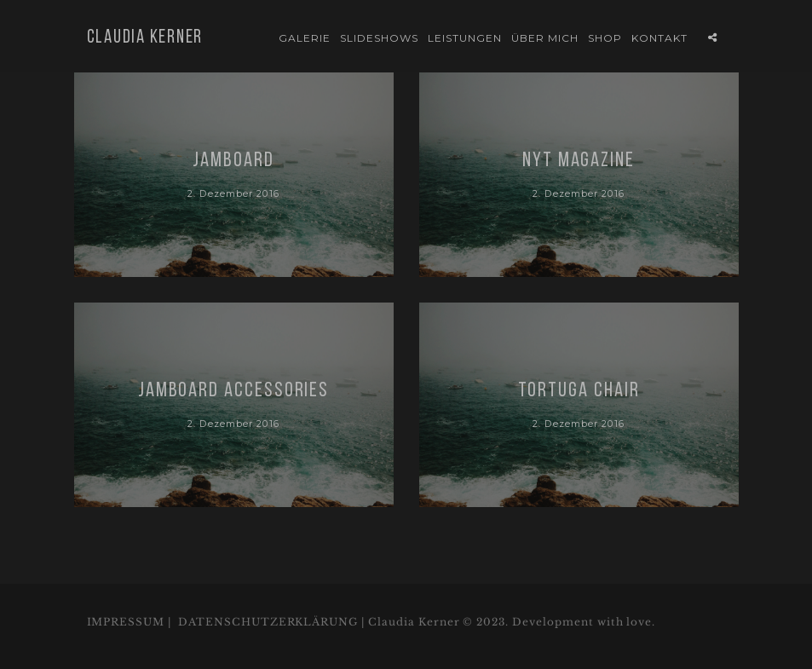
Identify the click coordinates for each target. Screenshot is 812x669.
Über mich (545, 38)
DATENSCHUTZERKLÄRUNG (268, 622)
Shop (605, 38)
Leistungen (465, 38)
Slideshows (379, 38)
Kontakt (659, 38)
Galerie (305, 38)
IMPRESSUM (126, 622)
